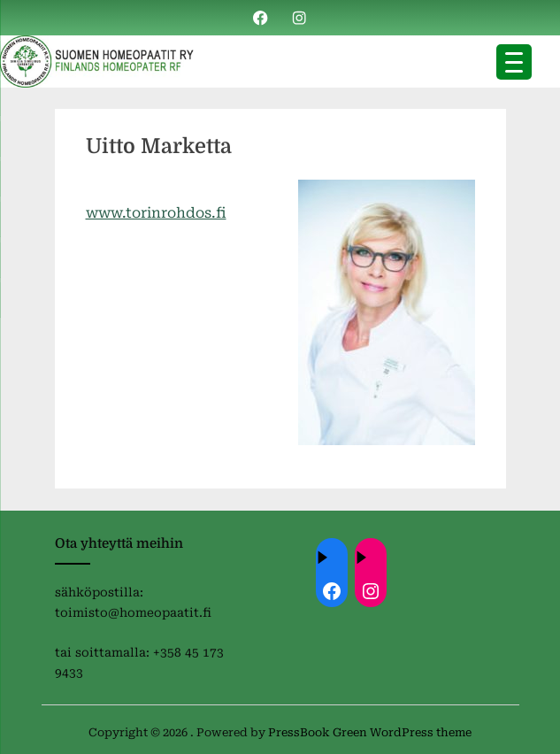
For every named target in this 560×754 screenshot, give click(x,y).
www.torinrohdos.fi (156, 213)
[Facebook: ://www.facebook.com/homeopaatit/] (332, 591)
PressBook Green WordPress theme (370, 732)
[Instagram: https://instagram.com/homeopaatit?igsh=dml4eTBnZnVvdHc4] (371, 591)
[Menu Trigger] (514, 62)
